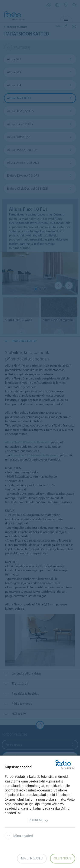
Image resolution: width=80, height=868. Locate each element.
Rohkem (38, 821)
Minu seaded (19, 836)
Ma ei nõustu (32, 858)
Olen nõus (63, 858)
